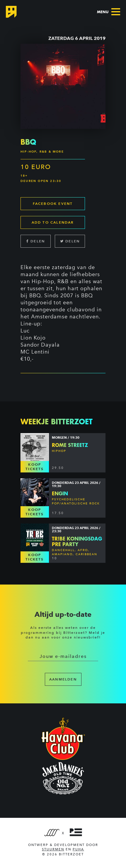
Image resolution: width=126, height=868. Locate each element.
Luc (25, 331)
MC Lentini (35, 352)
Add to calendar (53, 222)
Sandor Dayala (40, 345)
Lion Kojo (33, 338)
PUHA (78, 849)
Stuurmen (53, 849)
